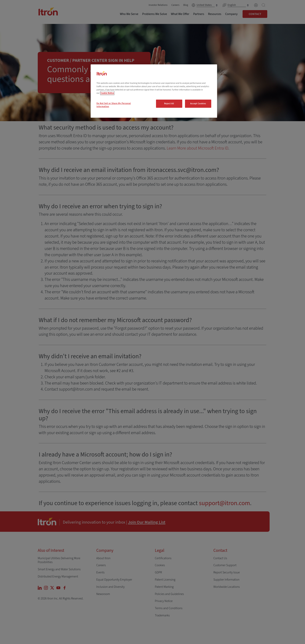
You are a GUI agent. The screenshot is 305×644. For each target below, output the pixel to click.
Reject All (169, 104)
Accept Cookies (198, 104)
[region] (154, 91)
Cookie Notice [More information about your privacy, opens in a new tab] (107, 93)
